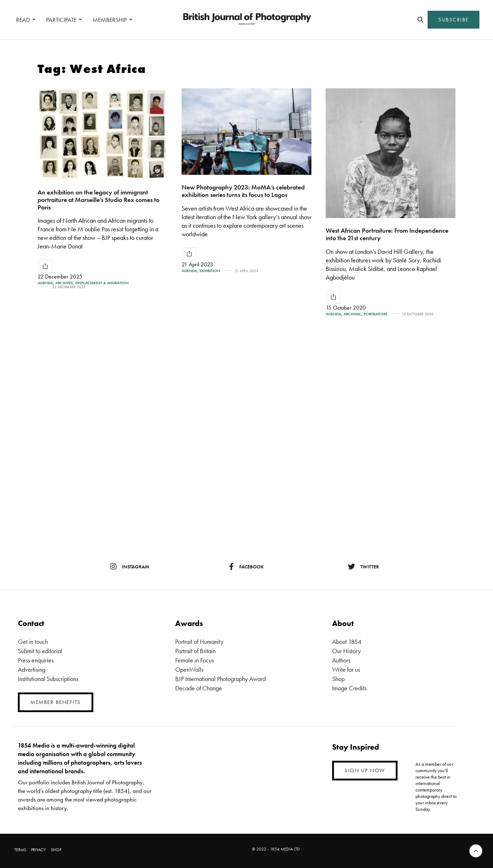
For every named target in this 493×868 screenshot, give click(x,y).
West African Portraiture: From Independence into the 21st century (387, 234)
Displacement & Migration (102, 283)
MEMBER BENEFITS (56, 702)
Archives (64, 283)
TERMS (20, 850)
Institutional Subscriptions (48, 679)
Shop (338, 679)
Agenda (45, 283)
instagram (130, 567)
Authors (341, 660)
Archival (352, 314)
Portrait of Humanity (199, 642)
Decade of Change (199, 688)
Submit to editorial (40, 651)
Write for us (346, 669)
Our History (346, 651)
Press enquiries (36, 660)
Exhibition (210, 271)
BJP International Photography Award (220, 679)
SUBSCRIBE (453, 20)
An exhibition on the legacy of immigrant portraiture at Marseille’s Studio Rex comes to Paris (98, 199)
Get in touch (33, 642)
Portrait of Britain (195, 651)
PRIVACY (38, 850)
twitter (363, 567)
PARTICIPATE (61, 20)
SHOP (56, 850)
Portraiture (375, 314)
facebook (246, 567)
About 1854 (347, 642)
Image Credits (349, 688)
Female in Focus (194, 660)
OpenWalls (189, 669)
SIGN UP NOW (365, 770)
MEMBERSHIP (110, 20)
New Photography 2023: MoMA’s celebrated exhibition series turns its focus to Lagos (243, 191)
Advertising (32, 669)
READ (23, 20)
